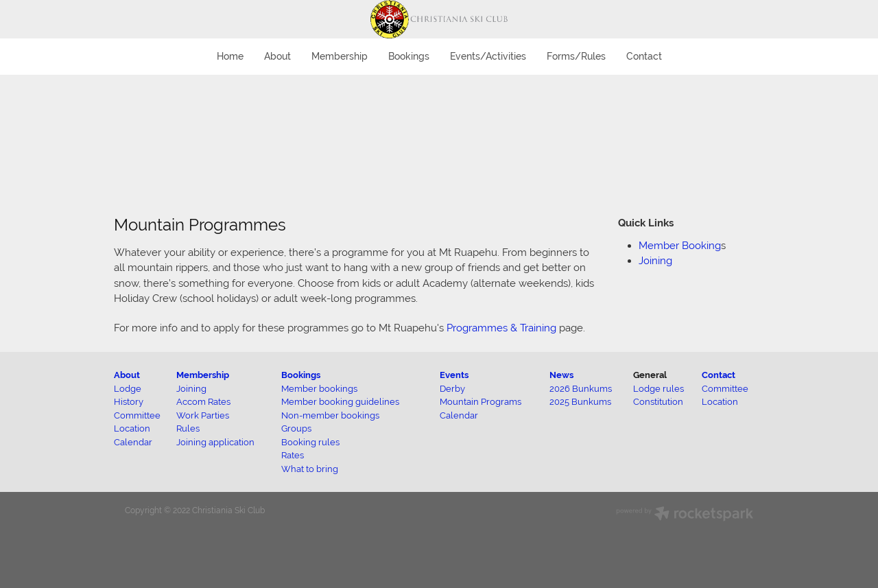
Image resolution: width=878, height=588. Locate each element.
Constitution (658, 402)
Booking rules (310, 442)
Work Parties (203, 415)
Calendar (459, 415)
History (129, 402)
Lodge (128, 389)
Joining (655, 260)
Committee (725, 389)
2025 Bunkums (580, 402)
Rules (188, 428)
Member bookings (319, 389)
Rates (293, 455)
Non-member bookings (330, 415)
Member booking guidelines (340, 402)
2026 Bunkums (581, 389)
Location (720, 402)
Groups (296, 428)
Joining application (215, 442)
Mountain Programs (480, 402)
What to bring (310, 469)
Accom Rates (203, 402)
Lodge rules (658, 389)
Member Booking (680, 245)
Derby (452, 389)
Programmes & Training (501, 328)
